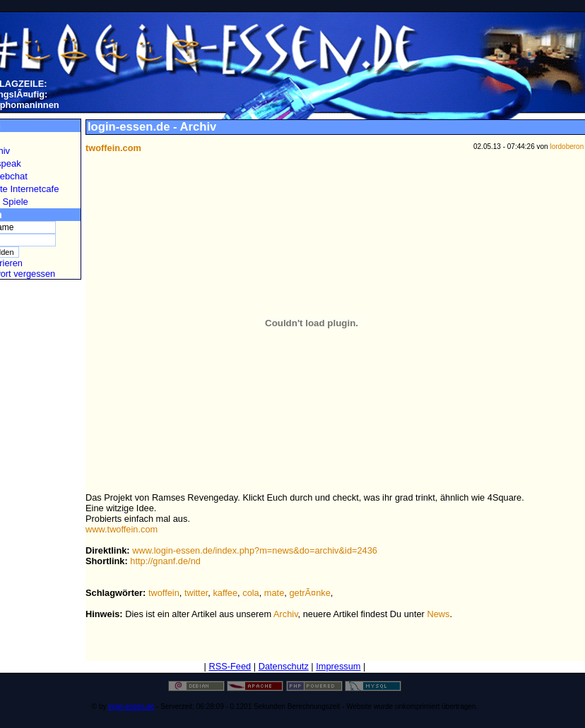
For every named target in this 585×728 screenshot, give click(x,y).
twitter (196, 593)
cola (250, 593)
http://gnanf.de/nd (165, 561)
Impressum (338, 666)
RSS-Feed (230, 666)
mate (274, 593)
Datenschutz (284, 666)
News (438, 614)
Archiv (286, 614)
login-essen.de (131, 706)
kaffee (225, 593)
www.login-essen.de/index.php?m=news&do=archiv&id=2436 (255, 550)
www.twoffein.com (122, 529)
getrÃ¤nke (309, 593)
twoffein (164, 593)
